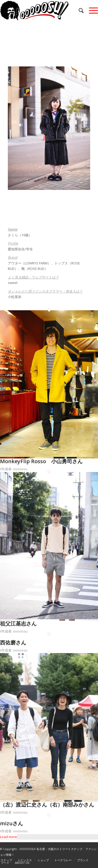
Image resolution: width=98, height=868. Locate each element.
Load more (8, 837)
